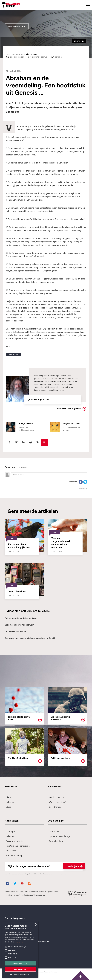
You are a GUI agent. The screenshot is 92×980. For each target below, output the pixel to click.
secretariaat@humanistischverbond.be (32, 942)
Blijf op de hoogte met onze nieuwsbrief (45, 866)
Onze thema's (55, 807)
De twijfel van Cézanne (16, 631)
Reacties (59, 57)
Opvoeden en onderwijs (59, 836)
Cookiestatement (43, 972)
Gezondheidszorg (56, 841)
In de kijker (10, 832)
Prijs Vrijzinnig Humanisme (17, 846)
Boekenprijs (10, 851)
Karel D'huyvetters (29, 54)
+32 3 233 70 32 (21, 932)
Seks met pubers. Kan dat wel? (19, 625)
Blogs (8, 807)
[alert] (20, 950)
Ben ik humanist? (56, 797)
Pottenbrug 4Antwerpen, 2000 (22, 953)
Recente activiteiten (14, 841)
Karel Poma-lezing (14, 856)
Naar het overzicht (17, 26)
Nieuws (9, 797)
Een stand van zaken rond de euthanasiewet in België (30, 638)
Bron (8, 347)
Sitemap (55, 972)
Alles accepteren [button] (20, 963)
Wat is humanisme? (57, 802)
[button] (20, 974)
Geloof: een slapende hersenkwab (21, 618)
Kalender (9, 802)
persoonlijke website (55, 390)
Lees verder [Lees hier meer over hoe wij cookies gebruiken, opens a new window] (19, 942)
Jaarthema (53, 832)
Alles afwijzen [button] (20, 969)
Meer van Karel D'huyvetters (69, 409)
